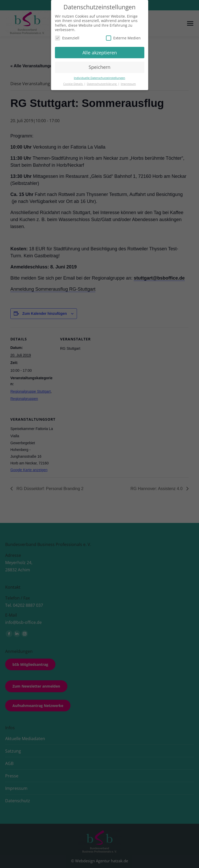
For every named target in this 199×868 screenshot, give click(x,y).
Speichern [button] (99, 67)
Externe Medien (123, 38)
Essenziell (67, 38)
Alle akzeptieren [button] (100, 53)
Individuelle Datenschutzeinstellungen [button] (99, 78)
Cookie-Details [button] (73, 84)
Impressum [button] (128, 84)
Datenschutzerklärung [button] (102, 84)
